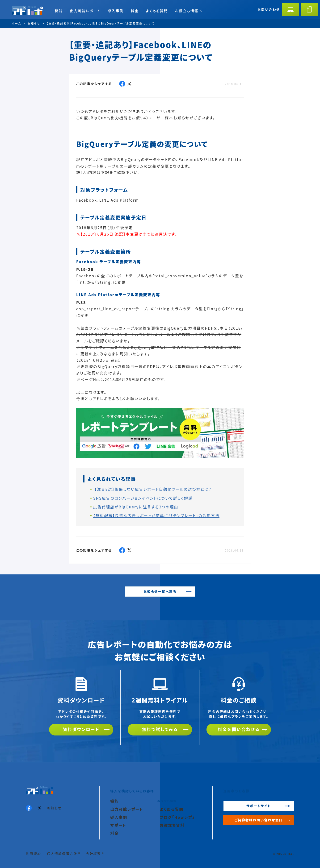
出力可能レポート (85, 11)
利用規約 (34, 854)
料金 (135, 11)
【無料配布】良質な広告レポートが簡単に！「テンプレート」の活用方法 (156, 515)
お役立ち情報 (189, 11)
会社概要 (93, 854)
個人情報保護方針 (62, 854)
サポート (118, 825)
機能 (59, 11)
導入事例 (116, 11)
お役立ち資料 (172, 825)
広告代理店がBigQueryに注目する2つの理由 (136, 507)
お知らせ (54, 808)
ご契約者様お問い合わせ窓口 (259, 820)
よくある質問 (157, 11)
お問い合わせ (269, 9)
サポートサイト (259, 806)
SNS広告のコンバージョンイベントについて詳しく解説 (143, 498)
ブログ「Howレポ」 (177, 817)
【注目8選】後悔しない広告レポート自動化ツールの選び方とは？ (152, 489)
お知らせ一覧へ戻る (160, 591)
